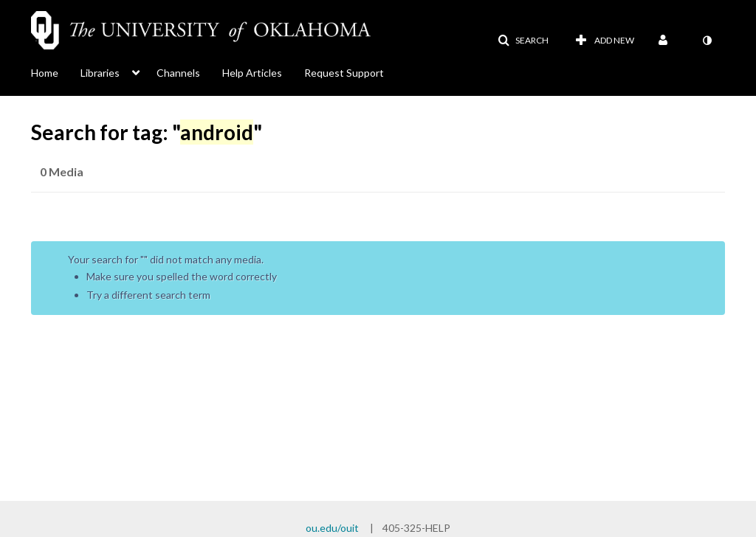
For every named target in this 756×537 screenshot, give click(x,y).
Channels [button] (178, 73)
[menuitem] (56, 72)
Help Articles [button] (252, 73)
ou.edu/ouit (332, 528)
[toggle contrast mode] (707, 41)
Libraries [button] (100, 73)
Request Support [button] (344, 73)
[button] (523, 41)
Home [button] (45, 73)
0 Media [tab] (62, 172)
